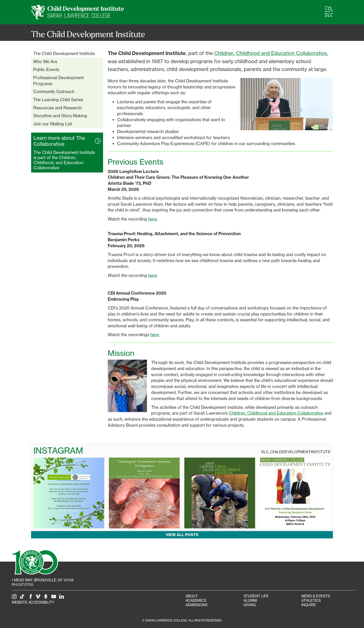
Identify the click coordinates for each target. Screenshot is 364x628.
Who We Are (45, 62)
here (152, 219)
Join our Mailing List (53, 124)
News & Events (316, 596)
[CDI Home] (78, 12)
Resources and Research (57, 108)
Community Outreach (54, 91)
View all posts (182, 535)
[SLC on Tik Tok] (23, 598)
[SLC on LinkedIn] (62, 598)
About (192, 596)
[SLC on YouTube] (55, 598)
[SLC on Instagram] (15, 598)
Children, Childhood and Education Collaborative (271, 53)
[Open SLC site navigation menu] (329, 12)
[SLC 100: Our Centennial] (35, 562)
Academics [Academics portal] (196, 600)
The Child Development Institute (64, 53)
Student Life (256, 596)
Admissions (197, 605)
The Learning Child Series (58, 100)
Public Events (46, 69)
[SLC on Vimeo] (39, 598)
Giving (250, 605)
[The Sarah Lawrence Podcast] (47, 598)
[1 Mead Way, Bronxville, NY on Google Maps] (43, 580)
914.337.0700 (22, 584)
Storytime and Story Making (60, 116)
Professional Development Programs (58, 81)
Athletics (311, 600)
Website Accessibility (33, 602)
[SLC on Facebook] (31, 598)
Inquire (309, 605)
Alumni (250, 600)
